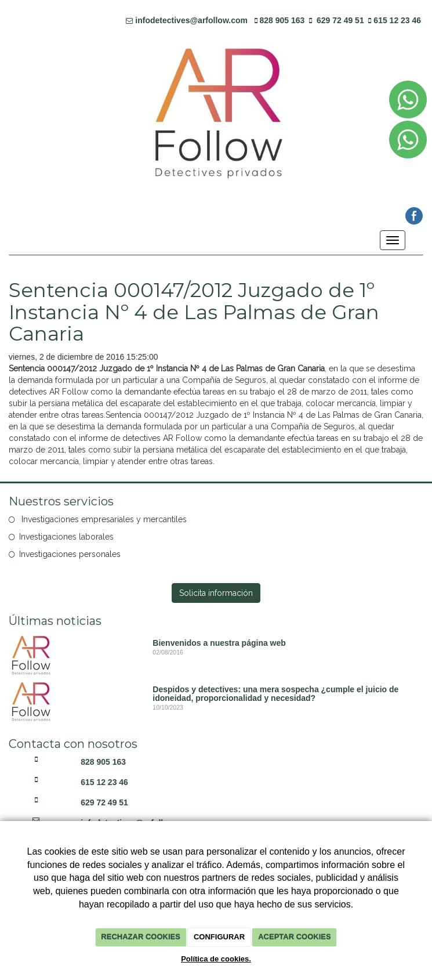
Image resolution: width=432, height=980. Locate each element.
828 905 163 (282, 20)
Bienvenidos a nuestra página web (219, 643)
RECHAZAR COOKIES (141, 937)
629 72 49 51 (340, 20)
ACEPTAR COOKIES (294, 937)
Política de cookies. (216, 959)
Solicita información (216, 593)
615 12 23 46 (397, 20)
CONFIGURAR (219, 937)
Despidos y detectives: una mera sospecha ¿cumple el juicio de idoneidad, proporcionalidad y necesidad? (275, 694)
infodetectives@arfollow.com (191, 20)
